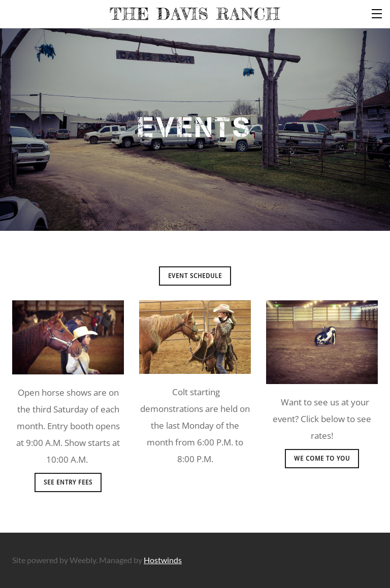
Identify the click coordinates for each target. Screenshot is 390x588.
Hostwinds (163, 560)
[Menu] (377, 13)
